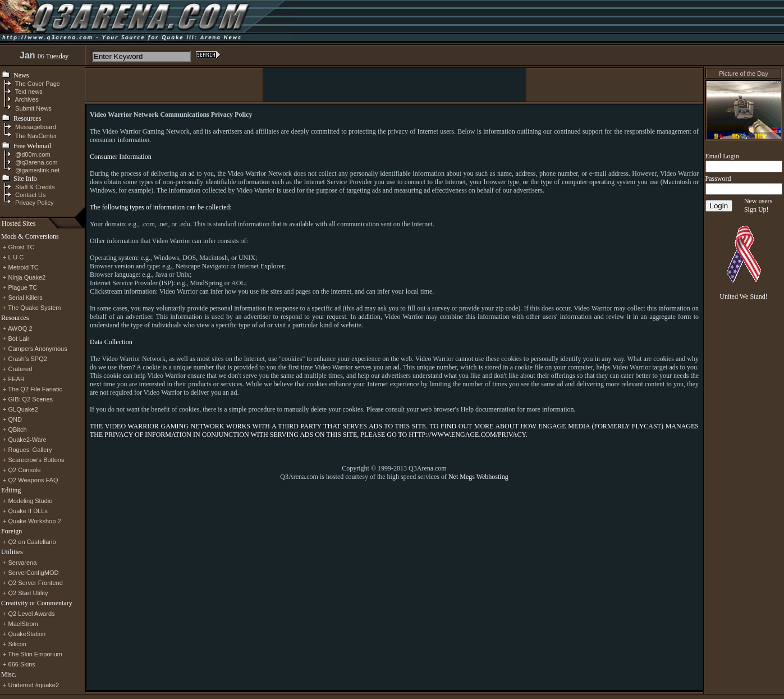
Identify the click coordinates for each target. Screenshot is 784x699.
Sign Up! (757, 209)
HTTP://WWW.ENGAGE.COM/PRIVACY (467, 435)
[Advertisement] (395, 85)
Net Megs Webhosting (478, 477)
